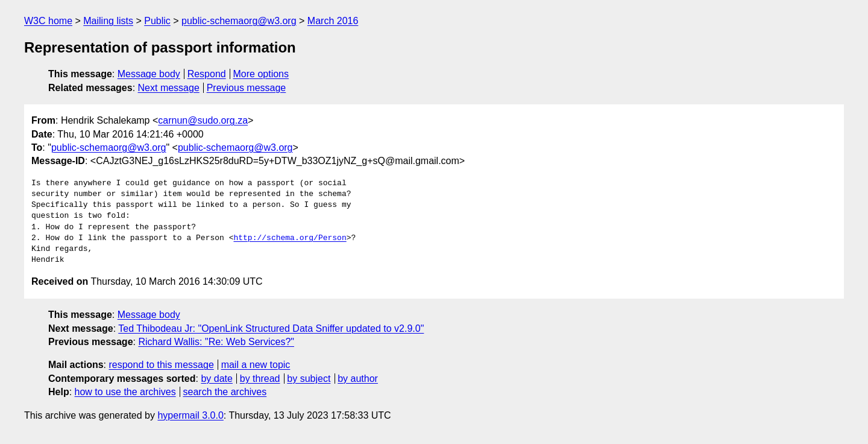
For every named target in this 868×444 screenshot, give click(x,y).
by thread (260, 379)
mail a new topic (256, 365)
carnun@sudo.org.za (203, 120)
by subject (309, 379)
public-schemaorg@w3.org (239, 21)
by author (358, 379)
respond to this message (161, 365)
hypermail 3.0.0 (190, 415)
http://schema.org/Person (290, 238)
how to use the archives (125, 392)
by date (216, 379)
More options (261, 74)
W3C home (48, 21)
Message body (149, 74)
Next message (169, 88)
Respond (207, 74)
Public (157, 21)
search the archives (225, 392)
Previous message (247, 88)
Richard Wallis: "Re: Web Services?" (216, 342)
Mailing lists (108, 21)
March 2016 (333, 21)
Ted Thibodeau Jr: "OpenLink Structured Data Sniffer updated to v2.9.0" (271, 328)
